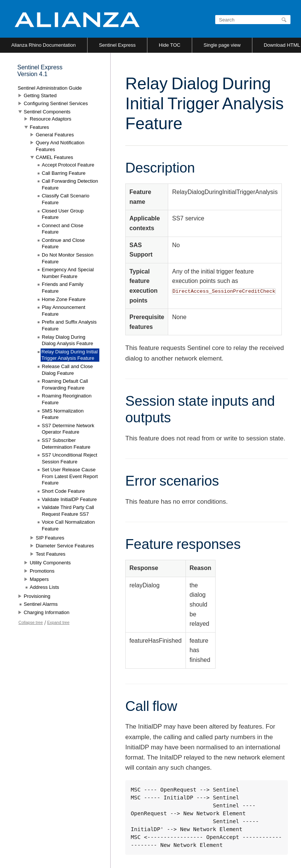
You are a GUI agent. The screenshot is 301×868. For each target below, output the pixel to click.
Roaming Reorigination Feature (67, 399)
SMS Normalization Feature (63, 414)
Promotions (42, 571)
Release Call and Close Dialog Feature (67, 370)
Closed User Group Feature (63, 214)
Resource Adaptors (51, 119)
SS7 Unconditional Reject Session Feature (69, 458)
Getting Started (40, 96)
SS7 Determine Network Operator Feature (68, 429)
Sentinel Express (117, 45)
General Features (55, 135)
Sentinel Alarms (41, 604)
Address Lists (44, 587)
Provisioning (37, 596)
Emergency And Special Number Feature (68, 273)
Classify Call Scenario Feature (65, 199)
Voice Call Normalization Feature (68, 525)
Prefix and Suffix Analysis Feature (69, 325)
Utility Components (50, 563)
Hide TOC (170, 45)
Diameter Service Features (65, 546)
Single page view (222, 45)
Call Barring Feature (64, 173)
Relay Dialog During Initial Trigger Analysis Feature (70, 355)
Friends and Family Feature (63, 288)
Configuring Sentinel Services (56, 103)
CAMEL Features (54, 157)
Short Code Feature (63, 491)
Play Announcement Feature (64, 311)
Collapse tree (31, 622)
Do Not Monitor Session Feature (68, 258)
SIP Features (50, 538)
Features (39, 127)
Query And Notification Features (60, 146)
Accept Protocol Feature (68, 165)
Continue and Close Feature (63, 244)
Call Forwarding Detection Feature (70, 184)
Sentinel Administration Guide (50, 88)
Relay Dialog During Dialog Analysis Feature (68, 340)
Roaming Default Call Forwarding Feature (65, 384)
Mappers (39, 579)
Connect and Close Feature (63, 229)
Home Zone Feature (64, 299)
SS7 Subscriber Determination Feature (66, 444)
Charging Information (46, 612)
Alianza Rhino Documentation (43, 45)
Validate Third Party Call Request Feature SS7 (68, 511)
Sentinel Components (47, 112)
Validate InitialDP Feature (69, 499)
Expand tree (58, 622)
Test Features (51, 554)
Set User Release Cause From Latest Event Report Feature (70, 476)
